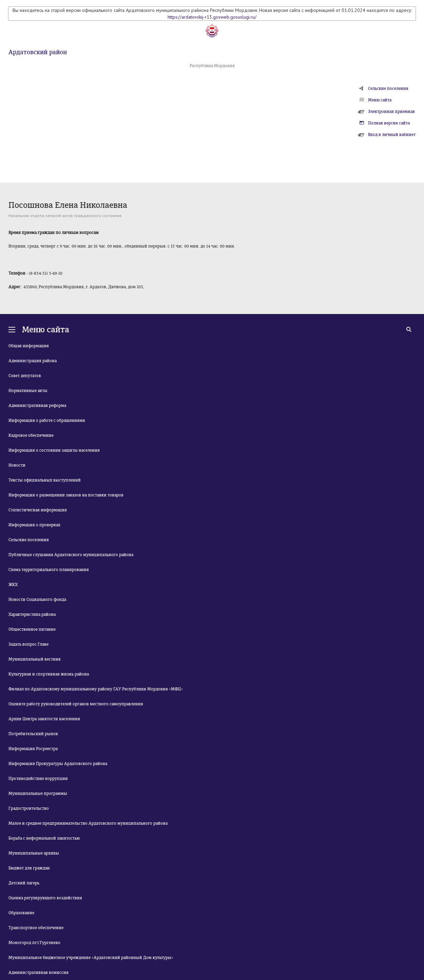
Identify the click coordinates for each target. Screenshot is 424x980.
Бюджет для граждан (29, 868)
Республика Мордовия (212, 66)
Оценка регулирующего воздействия (45, 898)
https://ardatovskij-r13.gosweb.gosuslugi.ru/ (212, 17)
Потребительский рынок (33, 734)
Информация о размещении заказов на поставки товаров (66, 495)
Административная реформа (37, 406)
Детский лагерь (24, 883)
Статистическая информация (38, 510)
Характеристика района (32, 614)
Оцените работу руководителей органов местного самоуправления (76, 704)
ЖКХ (13, 585)
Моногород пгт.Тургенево (34, 943)
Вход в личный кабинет (392, 135)
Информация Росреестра (33, 749)
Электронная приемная (391, 112)
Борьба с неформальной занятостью (44, 838)
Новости (17, 465)
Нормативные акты (28, 391)
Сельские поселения (388, 89)
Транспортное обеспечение (36, 928)
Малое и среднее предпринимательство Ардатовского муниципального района (88, 823)
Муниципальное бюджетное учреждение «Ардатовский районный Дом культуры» (91, 958)
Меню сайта (380, 100)
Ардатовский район (38, 52)
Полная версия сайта (389, 123)
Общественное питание (32, 629)
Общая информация (29, 346)
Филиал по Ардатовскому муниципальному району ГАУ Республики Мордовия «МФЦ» (96, 689)
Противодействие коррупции (38, 779)
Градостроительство (29, 808)
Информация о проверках (34, 525)
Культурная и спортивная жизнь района (49, 674)
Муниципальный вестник (35, 659)
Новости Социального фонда (37, 600)
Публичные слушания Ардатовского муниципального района (71, 555)
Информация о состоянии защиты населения (54, 450)
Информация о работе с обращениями (47, 420)
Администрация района (33, 361)
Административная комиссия (38, 973)
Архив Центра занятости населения (44, 719)
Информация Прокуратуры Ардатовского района (58, 764)
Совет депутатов (25, 376)
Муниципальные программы (38, 793)
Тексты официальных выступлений (45, 480)
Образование (21, 913)
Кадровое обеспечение (31, 435)
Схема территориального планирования (49, 570)
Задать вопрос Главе (28, 644)
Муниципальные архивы (34, 853)
